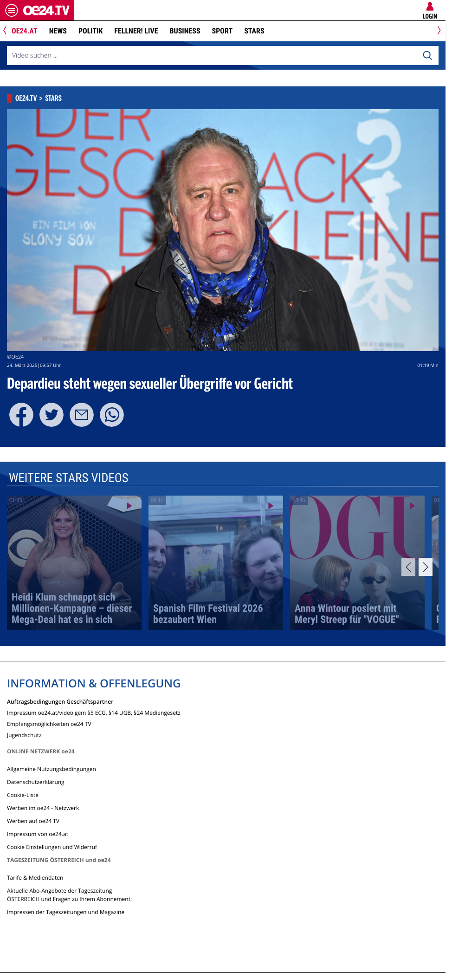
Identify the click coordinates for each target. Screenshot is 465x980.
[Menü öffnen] (12, 10)
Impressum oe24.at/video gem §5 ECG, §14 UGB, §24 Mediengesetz (94, 712)
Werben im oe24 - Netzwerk (43, 808)
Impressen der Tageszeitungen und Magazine (66, 912)
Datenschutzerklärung (36, 782)
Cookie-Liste (23, 795)
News (58, 31)
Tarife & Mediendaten (35, 878)
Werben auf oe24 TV (33, 821)
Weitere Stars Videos (69, 478)
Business (185, 31)
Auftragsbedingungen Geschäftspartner (60, 701)
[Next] (437, 31)
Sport (223, 31)
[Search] (427, 56)
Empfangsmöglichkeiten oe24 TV (49, 723)
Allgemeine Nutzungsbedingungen (52, 769)
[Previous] (8, 31)
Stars (254, 31)
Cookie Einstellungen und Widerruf (52, 847)
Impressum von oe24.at (38, 834)
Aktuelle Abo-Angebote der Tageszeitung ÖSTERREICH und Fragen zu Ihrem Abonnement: (69, 895)
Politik (90, 31)
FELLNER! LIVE (136, 31)
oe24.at (25, 31)
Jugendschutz (24, 735)
